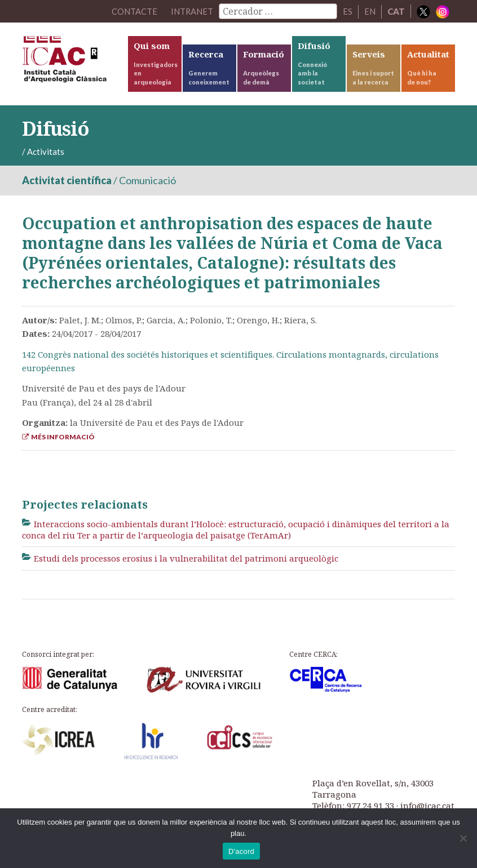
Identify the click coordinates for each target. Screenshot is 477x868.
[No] (463, 838)
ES (348, 11)
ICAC (74, 62)
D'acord (241, 851)
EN (370, 11)
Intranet (192, 11)
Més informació (58, 437)
